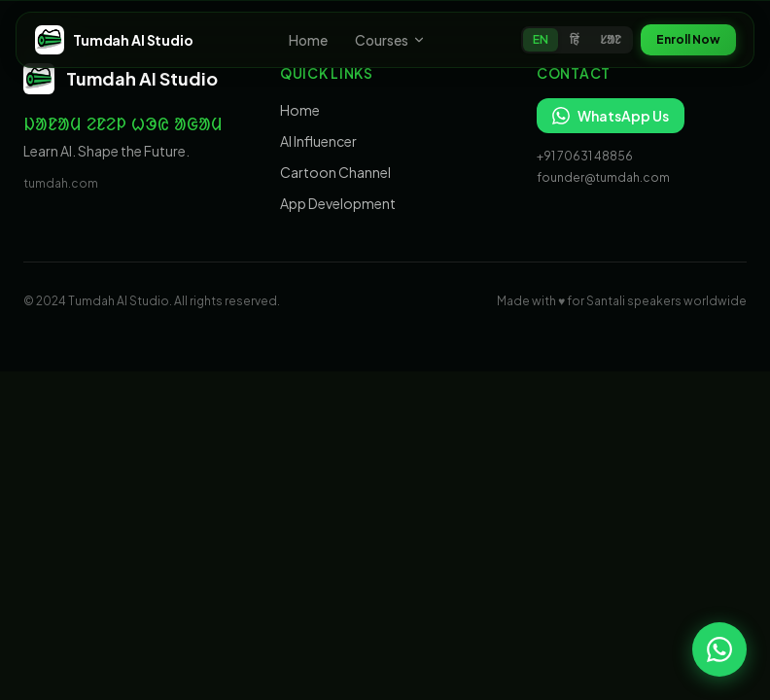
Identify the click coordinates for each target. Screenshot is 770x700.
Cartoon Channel (335, 172)
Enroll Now (688, 39)
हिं (574, 39)
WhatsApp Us (611, 116)
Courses (390, 40)
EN (541, 39)
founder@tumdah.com (603, 177)
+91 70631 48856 (585, 156)
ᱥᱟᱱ (611, 39)
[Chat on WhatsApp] (719, 649)
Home (308, 40)
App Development (338, 203)
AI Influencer (318, 141)
